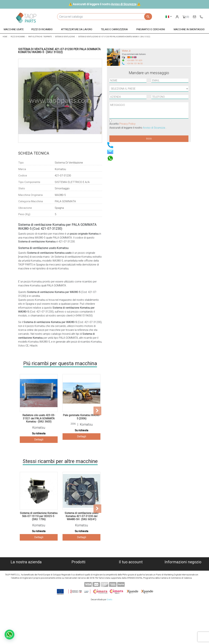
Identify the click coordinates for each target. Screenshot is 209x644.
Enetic (110, 639)
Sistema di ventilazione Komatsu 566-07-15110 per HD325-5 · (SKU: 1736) (39, 516)
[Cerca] (104, 17)
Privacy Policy (127, 124)
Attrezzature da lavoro (78, 579)
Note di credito (131, 575)
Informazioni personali (131, 567)
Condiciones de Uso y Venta (26, 583)
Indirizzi (131, 579)
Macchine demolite (78, 571)
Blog (26, 595)
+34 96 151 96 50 (135, 63)
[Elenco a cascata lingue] (169, 17)
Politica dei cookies (26, 571)
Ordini (131, 571)
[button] (14, 30)
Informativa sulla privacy (26, 575)
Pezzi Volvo (78, 595)
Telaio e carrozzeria (78, 583)
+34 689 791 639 (134, 60)
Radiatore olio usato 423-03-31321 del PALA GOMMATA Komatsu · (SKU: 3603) (39, 418)
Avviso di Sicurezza (124, 4)
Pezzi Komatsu (78, 591)
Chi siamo (26, 567)
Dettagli (39, 440)
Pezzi (78, 575)
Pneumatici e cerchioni (78, 587)
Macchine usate (78, 567)
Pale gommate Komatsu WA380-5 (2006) (82, 417)
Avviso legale (26, 579)
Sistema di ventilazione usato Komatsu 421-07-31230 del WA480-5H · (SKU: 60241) (82, 516)
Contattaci (26, 591)
